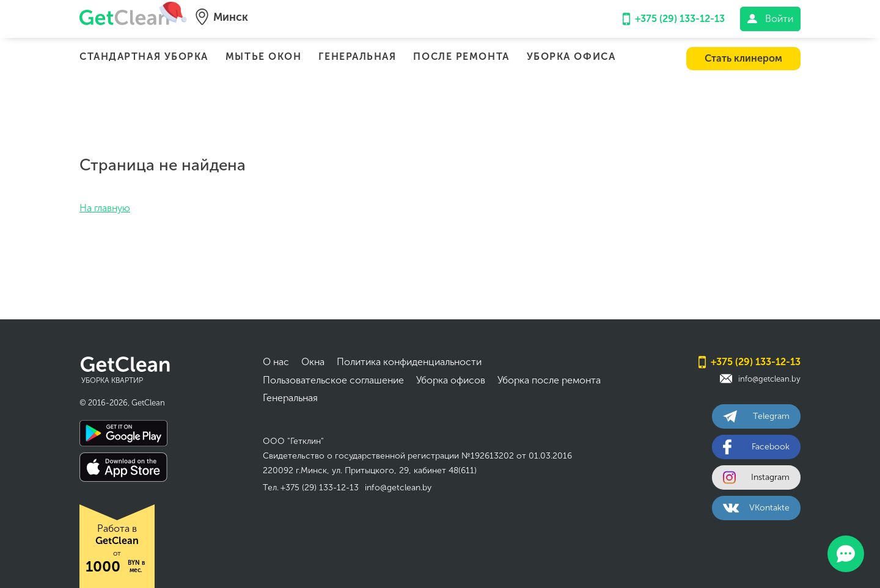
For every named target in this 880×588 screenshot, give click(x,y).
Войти (770, 19)
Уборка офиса (571, 56)
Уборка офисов (451, 380)
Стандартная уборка (144, 56)
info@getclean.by (398, 488)
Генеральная (357, 56)
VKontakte (756, 508)
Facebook (756, 447)
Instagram (756, 477)
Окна (313, 362)
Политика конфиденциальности (409, 362)
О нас (276, 362)
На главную (105, 208)
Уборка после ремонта (549, 380)
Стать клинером (743, 58)
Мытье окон (264, 56)
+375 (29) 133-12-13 (674, 19)
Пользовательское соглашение (333, 380)
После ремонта (461, 56)
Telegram (756, 416)
